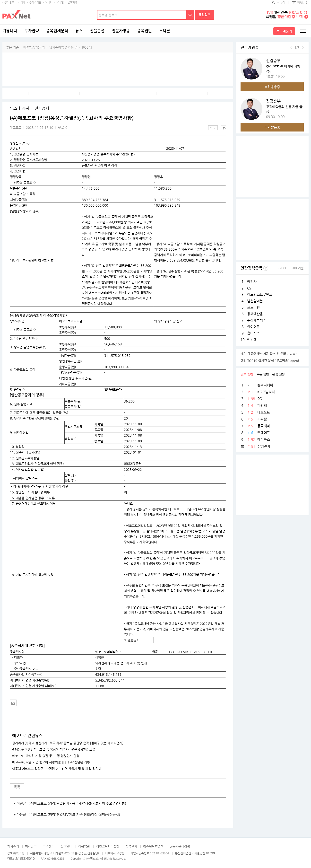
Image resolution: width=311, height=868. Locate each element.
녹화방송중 (272, 87)
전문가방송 (121, 31)
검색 (190, 15)
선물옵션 (97, 31)
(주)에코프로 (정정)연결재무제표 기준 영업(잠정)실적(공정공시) (74, 815)
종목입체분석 (57, 31)
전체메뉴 (302, 31)
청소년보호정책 (153, 846)
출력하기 (224, 128)
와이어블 (253, 327)
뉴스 (79, 31)
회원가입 (303, 3)
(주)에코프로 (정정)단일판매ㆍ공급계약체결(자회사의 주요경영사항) (77, 803)
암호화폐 (72, 2)
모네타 (49, 2)
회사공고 (31, 846)
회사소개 (13, 846)
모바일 (60, 2)
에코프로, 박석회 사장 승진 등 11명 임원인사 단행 (46, 756)
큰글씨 (215, 128)
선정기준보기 (266, 268)
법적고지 (131, 846)
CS (249, 288)
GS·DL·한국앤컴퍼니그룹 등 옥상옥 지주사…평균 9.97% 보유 (54, 750)
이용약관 (84, 846)
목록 (17, 787)
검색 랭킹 (247, 374)
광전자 (252, 281)
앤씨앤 (252, 340)
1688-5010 (26, 858)
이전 (291, 48)
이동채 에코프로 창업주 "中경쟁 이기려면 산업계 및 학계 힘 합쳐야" (57, 769)
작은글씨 (211, 128)
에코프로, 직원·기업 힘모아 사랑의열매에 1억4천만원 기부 (51, 762)
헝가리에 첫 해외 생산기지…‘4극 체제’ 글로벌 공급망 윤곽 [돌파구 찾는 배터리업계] (68, 743)
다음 (303, 48)
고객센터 (49, 846)
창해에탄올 (255, 314)
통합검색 (205, 15)
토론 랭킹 (263, 374)
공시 (26, 108)
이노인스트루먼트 (260, 294)
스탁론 (165, 31)
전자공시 (42, 108)
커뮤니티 (10, 31)
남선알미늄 (255, 301)
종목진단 (145, 31)
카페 (23, 2)
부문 (9, 47)
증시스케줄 (35, 2)
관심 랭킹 (278, 374)
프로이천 (253, 307)
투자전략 (32, 31)
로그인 (281, 3)
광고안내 (66, 846)
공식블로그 (10, 2)
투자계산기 (284, 31)
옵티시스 (253, 333)
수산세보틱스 (257, 320)
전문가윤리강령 (180, 846)
